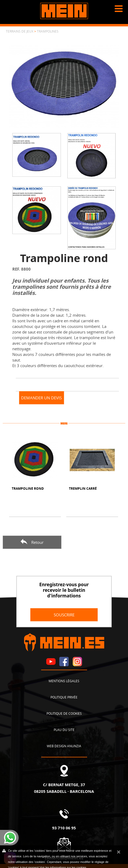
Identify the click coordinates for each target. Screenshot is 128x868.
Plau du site (64, 730)
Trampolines (48, 31)
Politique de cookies (64, 713)
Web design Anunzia (64, 746)
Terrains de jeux (20, 31)
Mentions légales (64, 681)
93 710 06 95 (64, 828)
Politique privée (64, 697)
